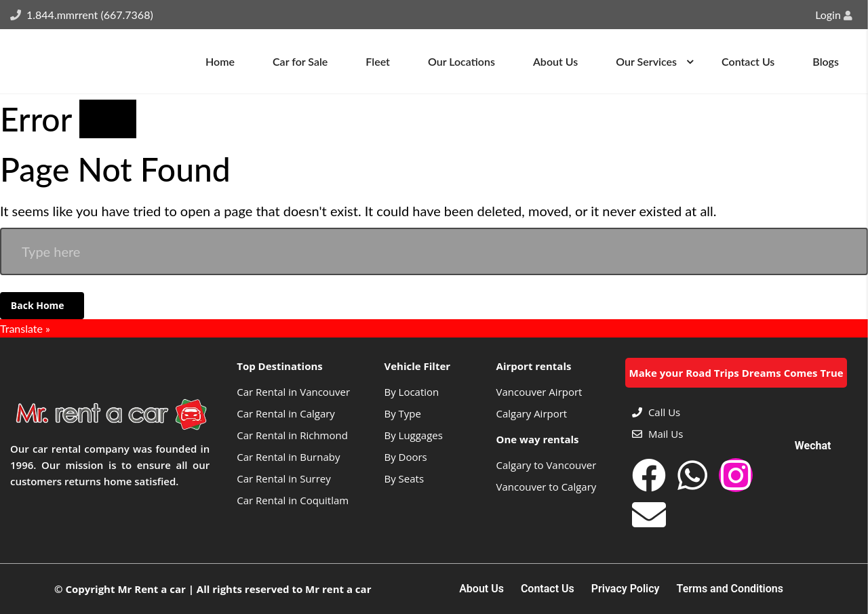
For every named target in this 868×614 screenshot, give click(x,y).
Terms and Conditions (730, 589)
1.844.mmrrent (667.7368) (90, 15)
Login (834, 15)
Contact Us (548, 589)
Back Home (39, 305)
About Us (481, 589)
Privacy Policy (626, 589)
